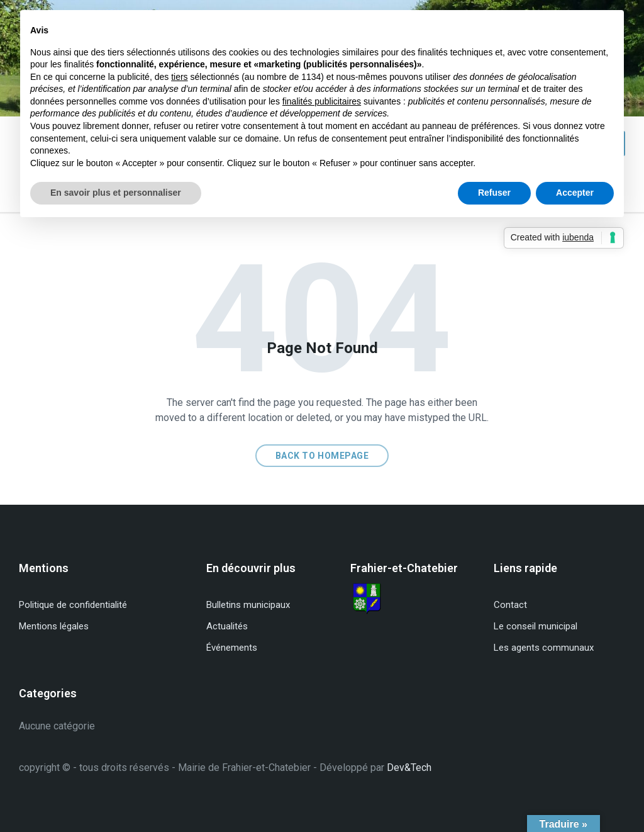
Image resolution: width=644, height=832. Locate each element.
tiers (179, 77)
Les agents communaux (544, 648)
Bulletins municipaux (248, 605)
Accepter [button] (575, 193)
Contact (510, 605)
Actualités (227, 626)
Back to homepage (322, 456)
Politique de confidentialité (73, 605)
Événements (232, 648)
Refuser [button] (494, 193)
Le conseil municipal (536, 626)
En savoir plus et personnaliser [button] (116, 193)
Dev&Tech (409, 767)
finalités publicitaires (322, 101)
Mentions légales (54, 626)
